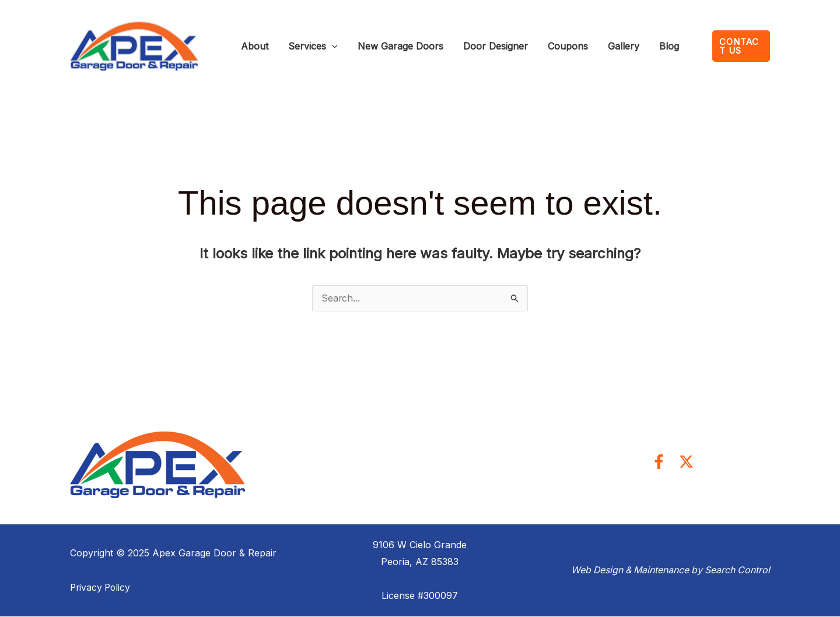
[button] (732, 46)
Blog (601, 46)
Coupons (521, 46)
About (249, 46)
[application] (316, 46)
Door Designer (459, 46)
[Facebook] (659, 462)
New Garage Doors (374, 46)
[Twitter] (686, 462)
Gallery (566, 46)
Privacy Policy (101, 588)
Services (297, 46)
